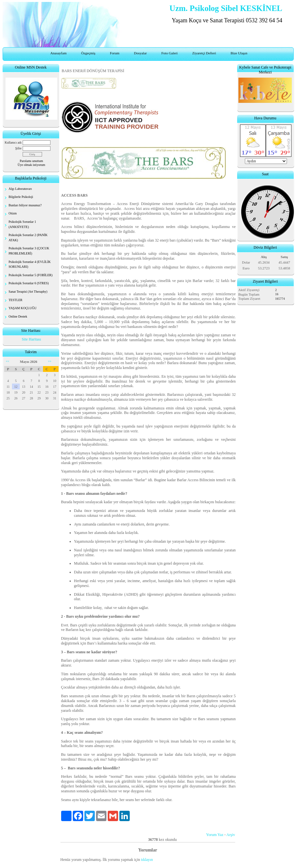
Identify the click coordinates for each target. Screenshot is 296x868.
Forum (115, 53)
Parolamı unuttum (31, 161)
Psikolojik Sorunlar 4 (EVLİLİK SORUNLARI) (30, 264)
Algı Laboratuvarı (20, 189)
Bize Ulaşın (239, 53)
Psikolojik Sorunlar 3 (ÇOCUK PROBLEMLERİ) (29, 251)
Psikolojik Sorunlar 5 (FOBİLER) (31, 275)
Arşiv (231, 835)
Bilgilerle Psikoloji (21, 197)
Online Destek (18, 316)
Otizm (13, 213)
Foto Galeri (170, 53)
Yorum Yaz (215, 835)
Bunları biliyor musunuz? (25, 205)
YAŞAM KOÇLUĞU (23, 308)
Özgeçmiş (88, 53)
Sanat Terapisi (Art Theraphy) (28, 292)
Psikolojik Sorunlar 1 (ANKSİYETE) (22, 224)
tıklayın (147, 860)
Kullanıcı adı (13, 142)
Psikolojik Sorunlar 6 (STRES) (29, 283)
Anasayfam (59, 53)
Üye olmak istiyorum (32, 165)
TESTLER (16, 300)
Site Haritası (31, 339)
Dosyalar (140, 53)
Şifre (18, 148)
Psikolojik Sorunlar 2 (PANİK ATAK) (28, 238)
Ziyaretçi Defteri (204, 53)
